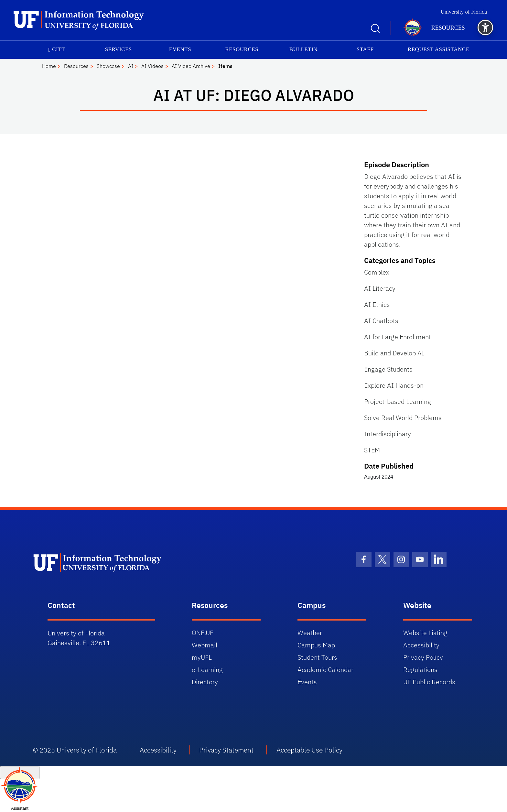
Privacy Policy (423, 657)
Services (119, 49)
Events (180, 49)
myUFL (202, 657)
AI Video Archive (191, 66)
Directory (205, 682)
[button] (485, 27)
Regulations (420, 670)
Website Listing (425, 633)
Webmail (205, 645)
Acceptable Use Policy (309, 750)
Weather (310, 633)
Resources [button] (448, 28)
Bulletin (303, 49)
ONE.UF (203, 633)
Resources (242, 49)
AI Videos (152, 66)
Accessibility (421, 645)
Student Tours (317, 657)
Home (49, 66)
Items (225, 66)
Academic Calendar (325, 670)
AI (131, 66)
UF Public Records (429, 682)
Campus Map (316, 645)
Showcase (108, 66)
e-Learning (207, 670)
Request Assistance (439, 49)
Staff (365, 49)
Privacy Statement (226, 750)
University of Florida (464, 12)
